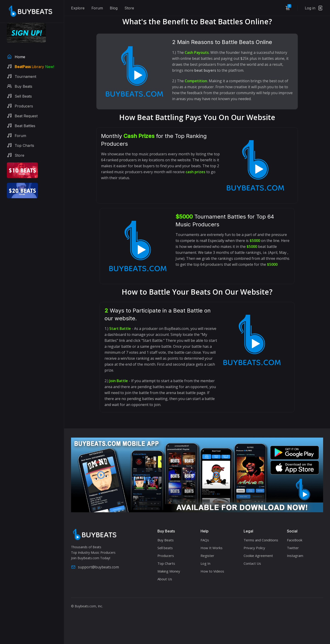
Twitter (293, 548)
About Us (165, 579)
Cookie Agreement (258, 556)
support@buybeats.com (95, 567)
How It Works (212, 548)
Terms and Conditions (261, 540)
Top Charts (166, 563)
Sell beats (165, 548)
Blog (114, 8)
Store (129, 8)
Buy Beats (166, 540)
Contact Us (252, 563)
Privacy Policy (254, 548)
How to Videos (212, 571)
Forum (97, 8)
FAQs (205, 540)
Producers (166, 556)
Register (207, 556)
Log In (205, 563)
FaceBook (295, 540)
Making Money (169, 571)
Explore (78, 8)
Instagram (295, 556)
